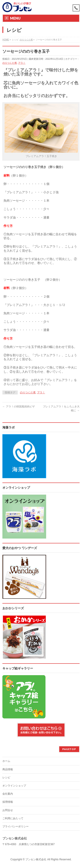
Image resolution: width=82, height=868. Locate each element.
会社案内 (8, 794)
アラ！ (22, 63)
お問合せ (8, 810)
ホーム (6, 761)
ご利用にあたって (13, 818)
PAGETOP (69, 749)
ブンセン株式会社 (36, 859)
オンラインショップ (14, 786)
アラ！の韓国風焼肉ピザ (18, 407)
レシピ (6, 778)
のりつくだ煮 (10, 63)
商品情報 (8, 769)
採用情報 (8, 802)
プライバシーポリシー (16, 826)
